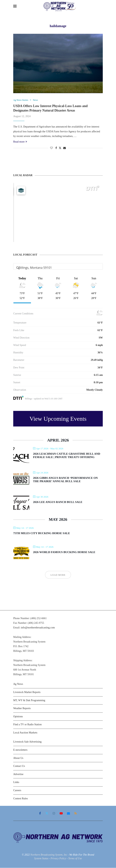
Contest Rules (21, 799)
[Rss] (76, 814)
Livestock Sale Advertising (27, 742)
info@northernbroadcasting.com (38, 628)
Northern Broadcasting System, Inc (49, 855)
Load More (58, 575)
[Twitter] (47, 814)
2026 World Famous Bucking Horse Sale (64, 552)
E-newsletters (20, 750)
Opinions (18, 717)
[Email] (68, 814)
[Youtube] (61, 814)
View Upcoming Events (58, 419)
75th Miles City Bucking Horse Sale (42, 533)
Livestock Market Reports (27, 692)
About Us (18, 758)
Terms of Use (75, 859)
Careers (17, 791)
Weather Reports (22, 708)
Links (16, 783)
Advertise (18, 774)
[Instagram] (54, 814)
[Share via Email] (65, 148)
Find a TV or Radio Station (27, 725)
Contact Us (19, 766)
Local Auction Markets (25, 733)
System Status (41, 859)
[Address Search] (58, 268)
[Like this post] (51, 148)
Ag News (18, 684)
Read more (20, 142)
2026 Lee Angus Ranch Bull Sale (58, 502)
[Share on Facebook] (56, 148)
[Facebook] (40, 814)
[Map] (58, 213)
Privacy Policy (58, 859)
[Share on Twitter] (60, 148)
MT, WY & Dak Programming (29, 701)
